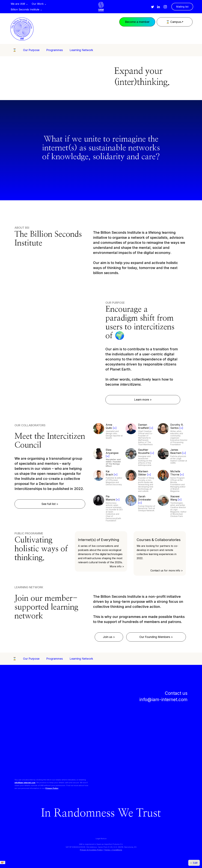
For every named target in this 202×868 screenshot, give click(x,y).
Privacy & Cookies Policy (91, 850)
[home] (101, 7)
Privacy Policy (52, 788)
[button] (19, 4)
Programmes (55, 50)
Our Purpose (31, 50)
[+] (115, 428)
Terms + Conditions (113, 850)
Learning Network (81, 50)
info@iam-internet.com (25, 783)
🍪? (3, 862)
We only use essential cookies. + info (18, 865)
